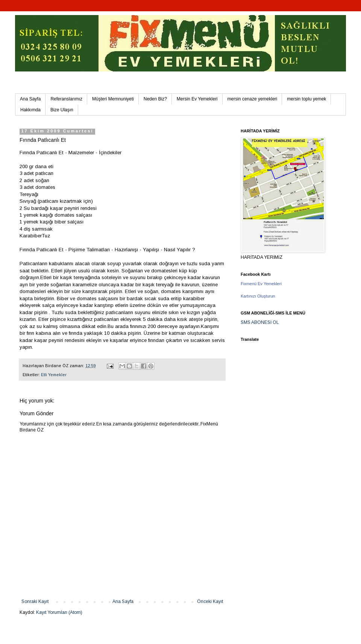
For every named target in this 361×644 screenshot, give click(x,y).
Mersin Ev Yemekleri (197, 99)
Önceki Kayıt (210, 601)
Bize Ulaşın (62, 110)
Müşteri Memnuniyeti (113, 99)
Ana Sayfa (30, 99)
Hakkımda (30, 110)
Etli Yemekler (54, 375)
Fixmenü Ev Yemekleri (261, 284)
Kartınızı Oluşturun (258, 296)
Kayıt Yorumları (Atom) (59, 612)
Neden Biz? (155, 99)
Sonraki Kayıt (35, 601)
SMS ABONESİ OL (260, 322)
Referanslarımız (66, 99)
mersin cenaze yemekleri (253, 99)
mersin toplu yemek (306, 99)
